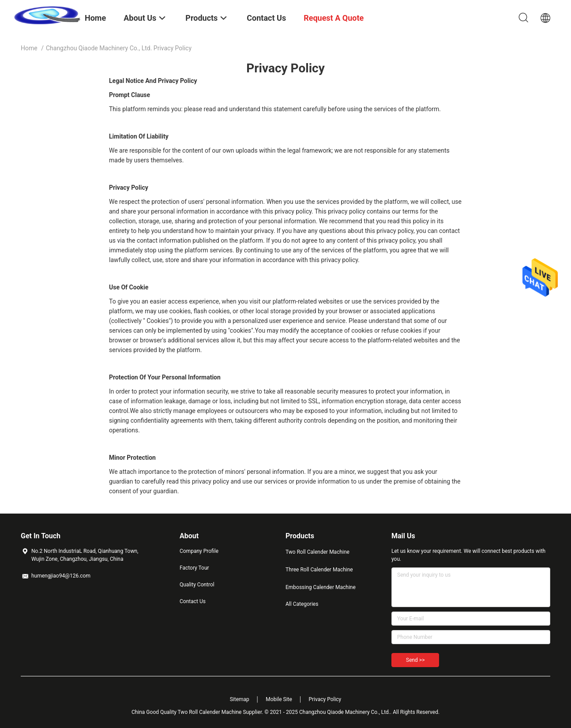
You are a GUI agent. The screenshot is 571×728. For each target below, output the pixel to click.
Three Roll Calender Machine (319, 570)
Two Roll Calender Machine (317, 552)
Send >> (415, 660)
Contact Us (193, 601)
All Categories (302, 604)
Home (29, 48)
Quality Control (197, 585)
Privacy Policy (325, 699)
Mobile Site (279, 699)
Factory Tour (194, 568)
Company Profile (199, 551)
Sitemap (240, 699)
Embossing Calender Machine (321, 587)
